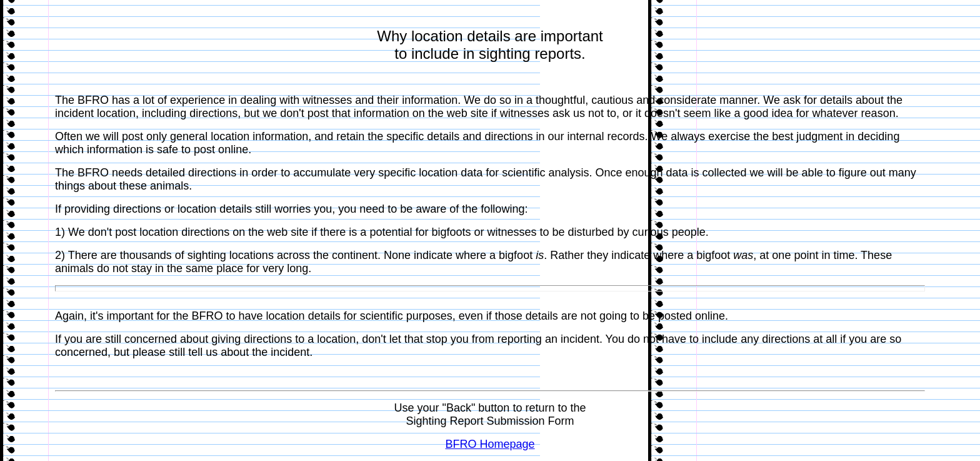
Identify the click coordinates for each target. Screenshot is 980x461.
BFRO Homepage (490, 444)
